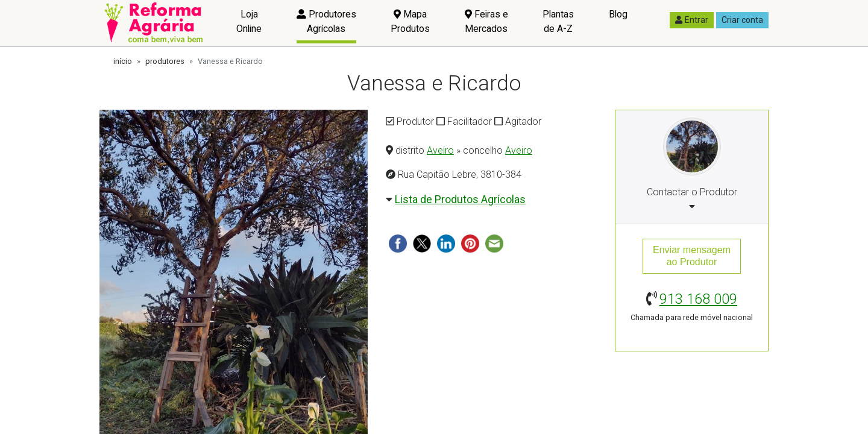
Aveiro (440, 150)
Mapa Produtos (410, 21)
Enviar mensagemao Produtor (692, 256)
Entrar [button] (692, 20)
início (123, 61)
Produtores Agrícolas (326, 21)
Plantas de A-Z (558, 21)
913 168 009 (698, 299)
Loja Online (249, 21)
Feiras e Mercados (486, 21)
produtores (165, 61)
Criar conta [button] (742, 20)
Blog (618, 14)
